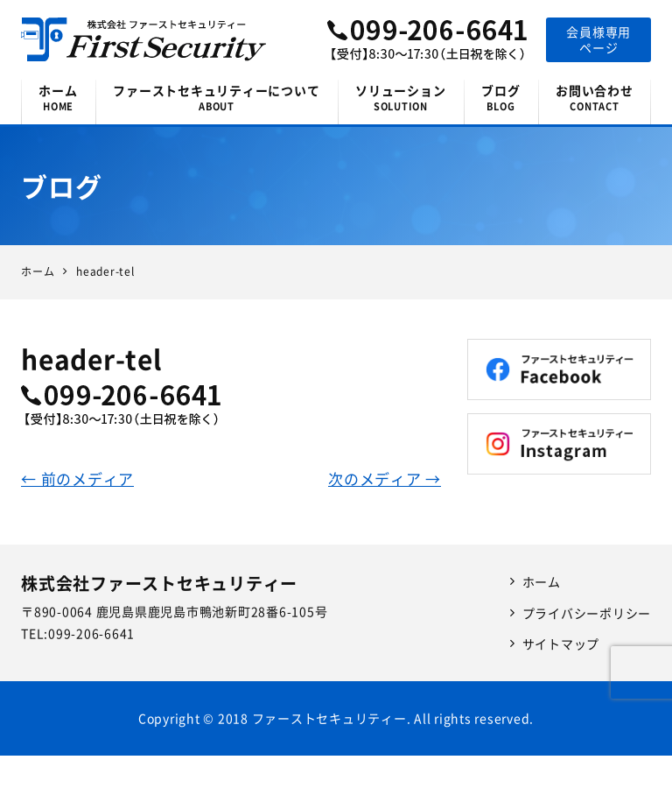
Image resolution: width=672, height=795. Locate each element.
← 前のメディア (77, 478)
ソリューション (401, 98)
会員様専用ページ (598, 39)
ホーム (58, 98)
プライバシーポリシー (587, 613)
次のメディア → (385, 478)
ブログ (501, 98)
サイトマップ (561, 644)
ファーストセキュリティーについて (217, 98)
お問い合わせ (595, 98)
